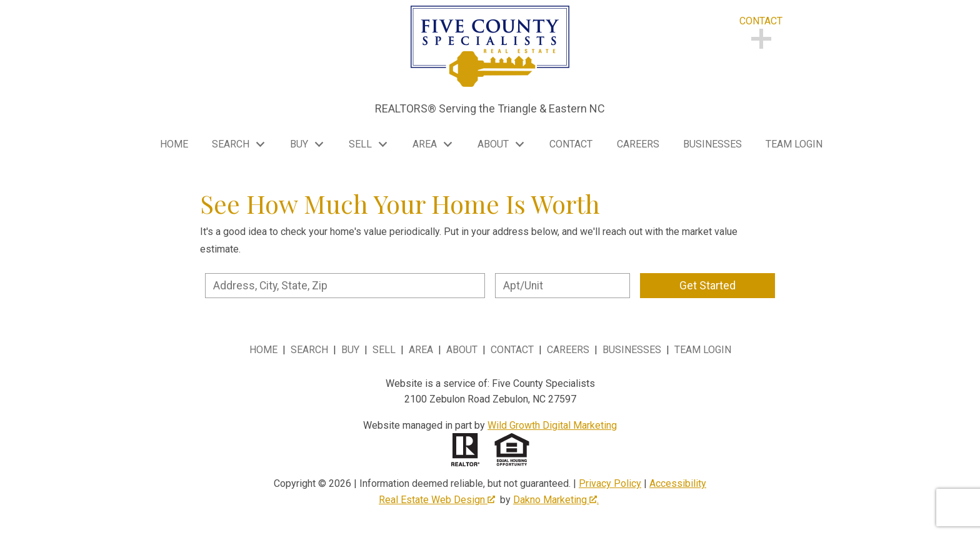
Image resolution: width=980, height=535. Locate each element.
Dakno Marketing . (556, 500)
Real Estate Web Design (437, 500)
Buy (350, 350)
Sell (384, 350)
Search (309, 350)
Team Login (794, 144)
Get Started (707, 286)
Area (421, 350)
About (462, 350)
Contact (571, 144)
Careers (638, 144)
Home (174, 144)
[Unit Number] (562, 286)
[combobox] (345, 286)
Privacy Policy (610, 483)
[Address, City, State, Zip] (345, 286)
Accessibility (678, 483)
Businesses (712, 144)
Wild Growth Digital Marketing (552, 425)
